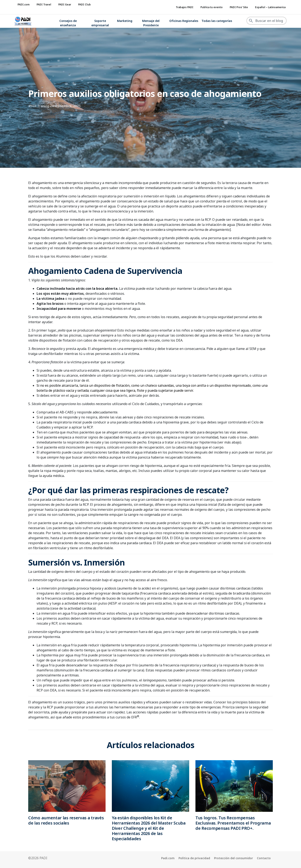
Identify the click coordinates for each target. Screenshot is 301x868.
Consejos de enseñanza (68, 23)
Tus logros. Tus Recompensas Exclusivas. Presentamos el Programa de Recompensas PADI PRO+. (233, 823)
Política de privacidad (194, 858)
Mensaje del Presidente (151, 23)
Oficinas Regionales (184, 21)
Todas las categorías (217, 21)
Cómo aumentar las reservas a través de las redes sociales (66, 820)
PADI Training (39, 106)
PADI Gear (65, 4)
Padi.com (168, 858)
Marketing (125, 21)
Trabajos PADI (185, 7)
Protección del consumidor (233, 858)
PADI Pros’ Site (239, 7)
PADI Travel (44, 4)
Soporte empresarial (100, 23)
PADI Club (84, 4)
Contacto (264, 858)
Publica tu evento (212, 7)
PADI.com (24, 4)
